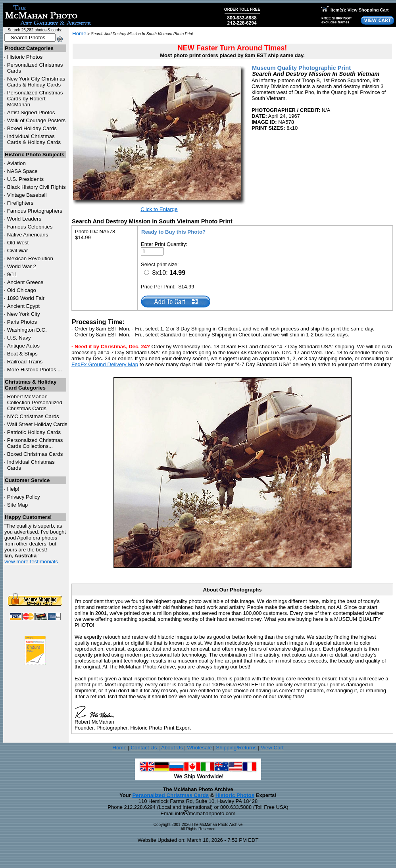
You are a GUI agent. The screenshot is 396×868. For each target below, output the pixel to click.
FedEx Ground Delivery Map (105, 364)
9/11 (12, 274)
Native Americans (28, 235)
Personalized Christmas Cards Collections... (35, 443)
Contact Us (144, 748)
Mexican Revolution (30, 258)
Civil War (18, 251)
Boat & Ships (22, 354)
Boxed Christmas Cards (35, 454)
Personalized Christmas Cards (170, 795)
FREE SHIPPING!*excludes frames (336, 20)
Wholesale (199, 748)
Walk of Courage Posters (37, 120)
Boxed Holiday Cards (32, 128)
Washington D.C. (27, 330)
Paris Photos (22, 322)
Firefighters (20, 203)
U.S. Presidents (26, 179)
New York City (24, 314)
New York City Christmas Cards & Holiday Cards (36, 82)
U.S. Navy (19, 338)
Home (79, 34)
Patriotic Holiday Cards (34, 432)
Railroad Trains (25, 362)
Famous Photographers (35, 211)
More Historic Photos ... (35, 370)
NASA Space (22, 171)
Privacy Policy (24, 497)
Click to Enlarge (159, 209)
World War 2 (22, 266)
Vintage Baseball (27, 195)
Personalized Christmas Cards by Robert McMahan (35, 99)
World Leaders (24, 219)
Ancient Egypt (23, 306)
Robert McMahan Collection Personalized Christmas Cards (35, 402)
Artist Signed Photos (31, 112)
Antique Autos (23, 346)
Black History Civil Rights (37, 187)
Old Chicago (22, 290)
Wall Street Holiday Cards (37, 424)
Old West (18, 243)
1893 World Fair (26, 298)
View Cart (272, 748)
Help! (13, 489)
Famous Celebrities (30, 227)
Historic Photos (25, 57)
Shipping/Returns (236, 748)
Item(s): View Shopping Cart (355, 10)
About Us (172, 748)
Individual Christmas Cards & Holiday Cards (34, 139)
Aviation (16, 163)
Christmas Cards (33, 416)
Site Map (18, 505)
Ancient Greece (25, 282)
